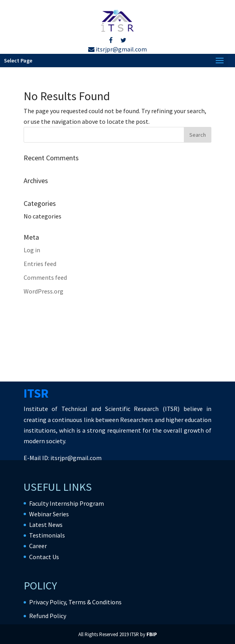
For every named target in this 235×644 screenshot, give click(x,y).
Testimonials (47, 535)
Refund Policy (48, 616)
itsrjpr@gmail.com (117, 49)
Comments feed (45, 277)
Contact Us (44, 557)
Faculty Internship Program (67, 503)
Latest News (46, 525)
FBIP (152, 634)
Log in (32, 250)
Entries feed (40, 264)
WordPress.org (43, 291)
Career (38, 546)
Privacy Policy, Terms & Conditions (75, 602)
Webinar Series (49, 514)
